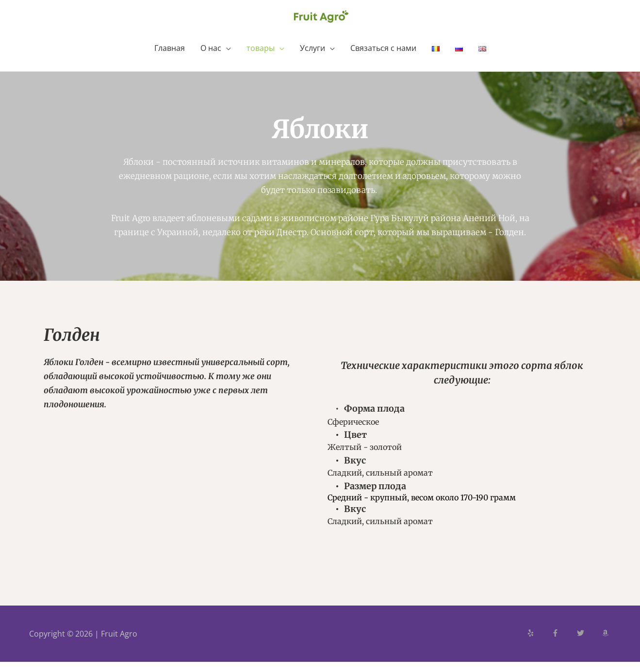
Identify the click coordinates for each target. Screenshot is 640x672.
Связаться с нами (383, 58)
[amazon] (607, 643)
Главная (170, 58)
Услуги (312, 58)
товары (261, 58)
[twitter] (589, 643)
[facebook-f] (563, 643)
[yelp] (539, 643)
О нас (211, 58)
